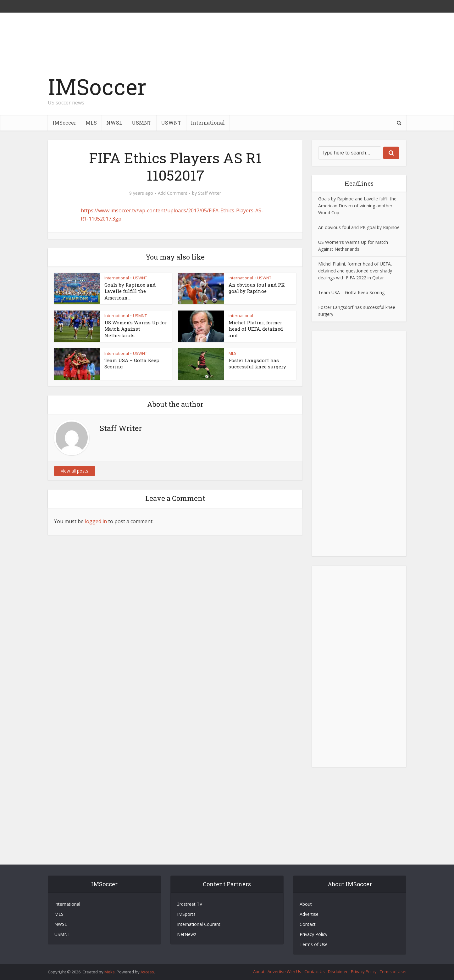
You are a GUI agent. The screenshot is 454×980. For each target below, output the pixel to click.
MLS (91, 123)
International (208, 123)
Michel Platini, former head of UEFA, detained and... (256, 329)
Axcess (147, 972)
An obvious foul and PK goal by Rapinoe (257, 288)
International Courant (199, 924)
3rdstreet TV (190, 904)
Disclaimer (338, 972)
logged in (96, 521)
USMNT (142, 123)
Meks (110, 972)
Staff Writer (210, 193)
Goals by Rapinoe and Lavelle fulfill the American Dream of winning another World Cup (357, 206)
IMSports (186, 914)
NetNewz (187, 934)
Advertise (309, 914)
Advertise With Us (284, 972)
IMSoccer (97, 87)
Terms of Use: (393, 972)
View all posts (75, 471)
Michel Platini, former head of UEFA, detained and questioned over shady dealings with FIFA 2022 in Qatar (355, 271)
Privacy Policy (313, 934)
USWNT (171, 123)
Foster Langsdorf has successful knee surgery (257, 363)
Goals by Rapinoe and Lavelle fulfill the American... (130, 291)
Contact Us (315, 972)
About (306, 904)
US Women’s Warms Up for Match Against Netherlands (136, 329)
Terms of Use (314, 944)
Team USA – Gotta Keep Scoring (351, 292)
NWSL (114, 123)
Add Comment (173, 193)
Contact (308, 924)
